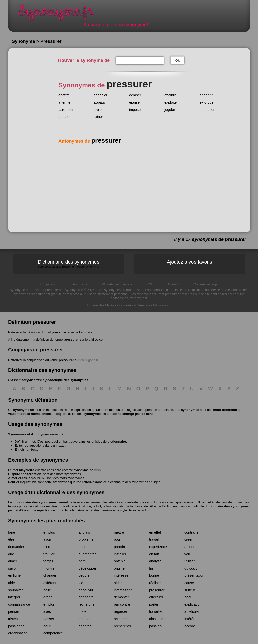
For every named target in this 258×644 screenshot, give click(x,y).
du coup (191, 568)
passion (155, 626)
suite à (190, 590)
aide (11, 583)
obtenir (119, 561)
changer (50, 575)
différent (50, 583)
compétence (53, 633)
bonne (154, 575)
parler (154, 604)
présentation (194, 575)
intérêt (189, 619)
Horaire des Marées (102, 305)
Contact (174, 284)
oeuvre (84, 575)
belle (47, 590)
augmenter (87, 554)
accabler (101, 95)
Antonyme (80, 284)
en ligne (14, 575)
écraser (135, 95)
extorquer (207, 102)
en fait (154, 554)
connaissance (19, 604)
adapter (85, 626)
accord (190, 626)
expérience (158, 547)
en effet (155, 532)
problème (86, 539)
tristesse (15, 619)
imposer (135, 110)
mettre (119, 532)
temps (48, 561)
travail (154, 539)
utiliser (190, 561)
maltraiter (207, 110)
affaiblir (170, 95)
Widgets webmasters (117, 284)
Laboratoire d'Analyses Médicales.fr (145, 305)
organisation (18, 633)
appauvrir (101, 102)
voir (187, 554)
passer (49, 619)
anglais (84, 532)
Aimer (13, 478)
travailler (156, 611)
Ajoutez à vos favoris (189, 262)
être (11, 539)
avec (47, 611)
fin (151, 568)
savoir (13, 568)
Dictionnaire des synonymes (69, 264)
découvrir (86, 590)
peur (47, 626)
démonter (121, 597)
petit (82, 561)
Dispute (14, 474)
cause (189, 583)
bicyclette (26, 470)
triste (83, 611)
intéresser (122, 575)
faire (12, 532)
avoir (47, 539)
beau (188, 597)
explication (193, 604)
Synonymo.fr (59, 14)
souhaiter (15, 590)
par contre (122, 604)
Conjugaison (49, 284)
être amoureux (33, 478)
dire (11, 554)
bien (47, 547)
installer (120, 554)
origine (119, 568)
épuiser (135, 102)
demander (16, 547)
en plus (49, 532)
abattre (64, 95)
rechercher (122, 626)
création (85, 619)
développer (88, 568)
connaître (86, 597)
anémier (65, 102)
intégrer (14, 597)
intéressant (123, 590)
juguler (170, 110)
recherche (87, 604)
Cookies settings (205, 284)
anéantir (206, 95)
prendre (120, 547)
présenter (157, 590)
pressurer (59, 332)
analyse (155, 561)
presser (64, 117)
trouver (49, 554)
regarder (121, 611)
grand (48, 597)
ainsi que (156, 619)
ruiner (98, 117)
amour (190, 547)
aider (118, 583)
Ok (178, 61)
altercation (33, 474)
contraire (191, 532)
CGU (150, 284)
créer (189, 539)
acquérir (120, 619)
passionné (16, 626)
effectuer (156, 597)
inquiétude (28, 482)
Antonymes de (90, 141)
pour (118, 539)
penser (14, 611)
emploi (49, 604)
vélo (98, 470)
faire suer (66, 110)
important (86, 547)
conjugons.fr (89, 360)
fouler (98, 110)
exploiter (171, 102)
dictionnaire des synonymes (35, 502)
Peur (12, 482)
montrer (50, 568)
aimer (13, 561)
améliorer (192, 611)
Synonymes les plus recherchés (46, 521)
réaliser (155, 583)
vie (81, 583)
